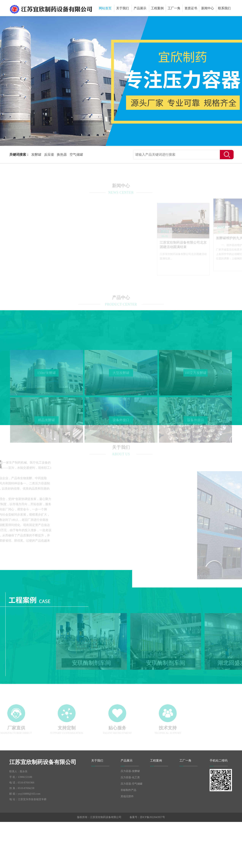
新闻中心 (208, 8)
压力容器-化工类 (130, 777)
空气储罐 (76, 155)
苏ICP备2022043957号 (152, 817)
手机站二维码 (219, 761)
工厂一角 (174, 8)
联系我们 (224, 8)
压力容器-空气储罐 (132, 784)
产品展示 (140, 8)
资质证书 (191, 8)
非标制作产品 (128, 790)
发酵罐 (36, 155)
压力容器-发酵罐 (130, 771)
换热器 (62, 155)
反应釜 (49, 155)
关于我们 (122, 8)
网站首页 (105, 8)
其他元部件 (127, 796)
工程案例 (157, 8)
